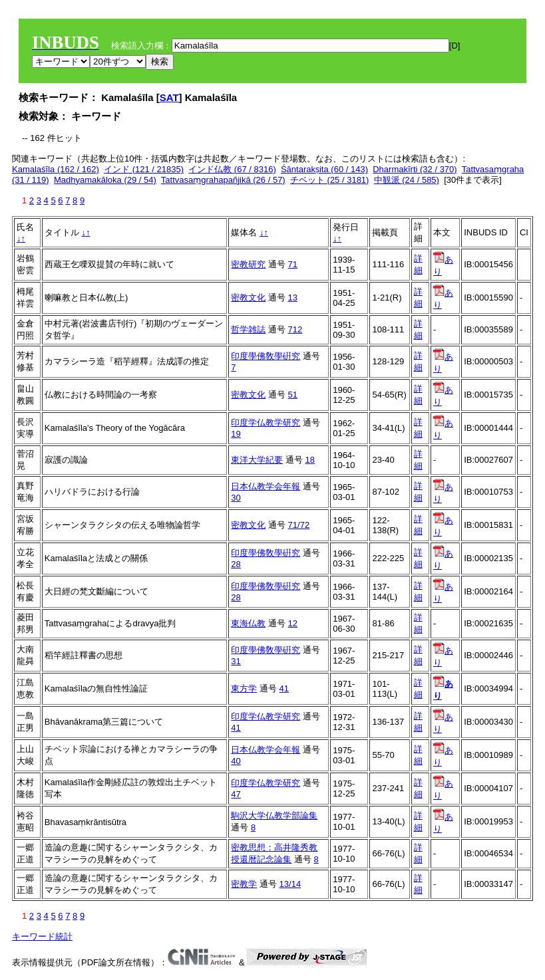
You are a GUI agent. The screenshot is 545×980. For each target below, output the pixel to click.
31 (236, 661)
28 (236, 564)
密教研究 (248, 264)
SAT (169, 97)
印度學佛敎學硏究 (266, 356)
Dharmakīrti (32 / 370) (415, 169)
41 (284, 688)
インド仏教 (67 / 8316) (232, 169)
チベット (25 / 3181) (330, 180)
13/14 (290, 884)
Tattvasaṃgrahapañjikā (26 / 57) (223, 180)
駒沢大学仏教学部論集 (274, 815)
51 (293, 395)
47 (236, 794)
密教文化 (248, 298)
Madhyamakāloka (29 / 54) (105, 180)
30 (236, 498)
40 (236, 761)
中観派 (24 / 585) (407, 180)
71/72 (299, 525)
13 (293, 298)
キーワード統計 (42, 936)
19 (236, 434)
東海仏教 (248, 623)
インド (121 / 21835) (144, 169)
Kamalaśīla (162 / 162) (56, 169)
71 (293, 264)
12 (293, 623)
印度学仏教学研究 (266, 423)
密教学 (244, 884)
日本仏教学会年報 (266, 486)
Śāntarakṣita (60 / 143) (324, 169)
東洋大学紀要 (257, 460)
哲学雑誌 (248, 329)
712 (295, 329)
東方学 (244, 688)
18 (310, 460)
